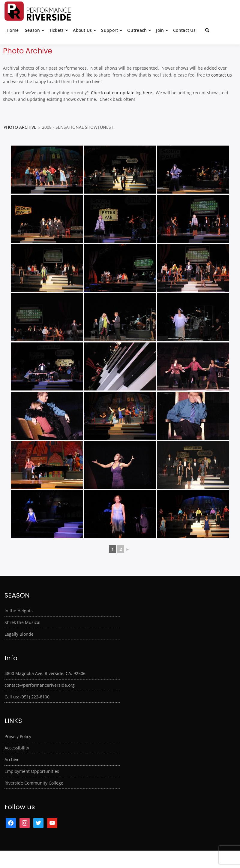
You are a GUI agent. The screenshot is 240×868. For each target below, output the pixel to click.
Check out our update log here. (121, 93)
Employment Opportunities (32, 771)
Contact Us (184, 30)
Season (32, 30)
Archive (12, 759)
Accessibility (17, 748)
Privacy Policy (18, 736)
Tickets (57, 30)
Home (13, 30)
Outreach (137, 30)
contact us (222, 75)
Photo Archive (20, 127)
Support (109, 30)
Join (160, 30)
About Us (82, 30)
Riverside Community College (34, 783)
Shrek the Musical (22, 622)
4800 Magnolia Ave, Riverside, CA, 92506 (45, 673)
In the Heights (19, 611)
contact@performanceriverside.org (40, 685)
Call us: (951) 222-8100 (27, 697)
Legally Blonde (19, 634)
